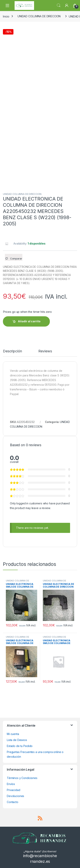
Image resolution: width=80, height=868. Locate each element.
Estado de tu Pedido (20, 746)
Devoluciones (15, 796)
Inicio (6, 16)
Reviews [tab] (45, 351)
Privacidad (14, 790)
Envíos (11, 784)
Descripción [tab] (12, 351)
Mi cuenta (13, 734)
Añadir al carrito (29, 321)
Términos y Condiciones (22, 778)
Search (59, 5)
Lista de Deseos (17, 740)
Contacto (13, 802)
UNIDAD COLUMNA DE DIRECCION (39, 16)
